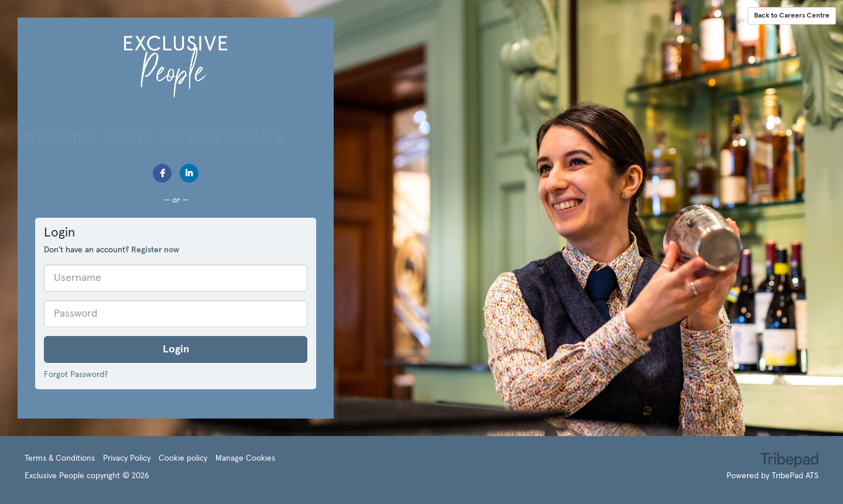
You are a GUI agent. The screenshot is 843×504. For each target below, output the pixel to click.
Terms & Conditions (60, 458)
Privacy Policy (127, 458)
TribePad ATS (795, 476)
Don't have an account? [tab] (112, 250)
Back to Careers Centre (792, 16)
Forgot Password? (76, 375)
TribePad (789, 461)
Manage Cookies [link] (245, 458)
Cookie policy (183, 458)
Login (176, 349)
